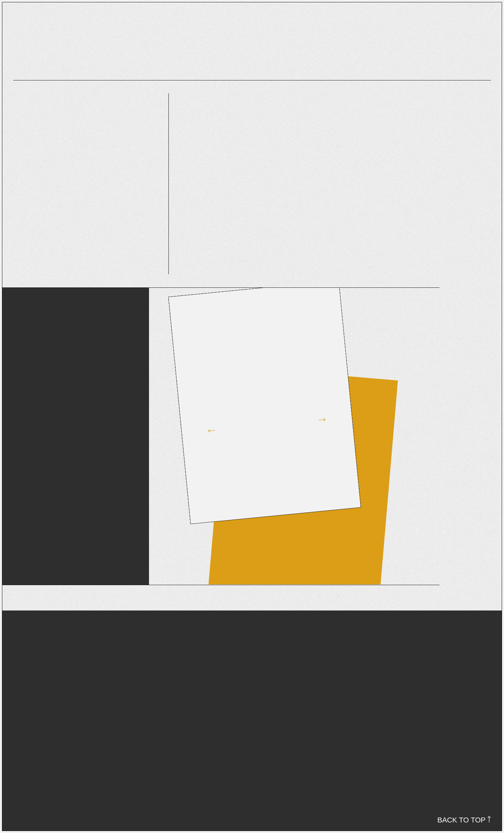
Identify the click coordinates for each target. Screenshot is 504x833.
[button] (207, 424)
